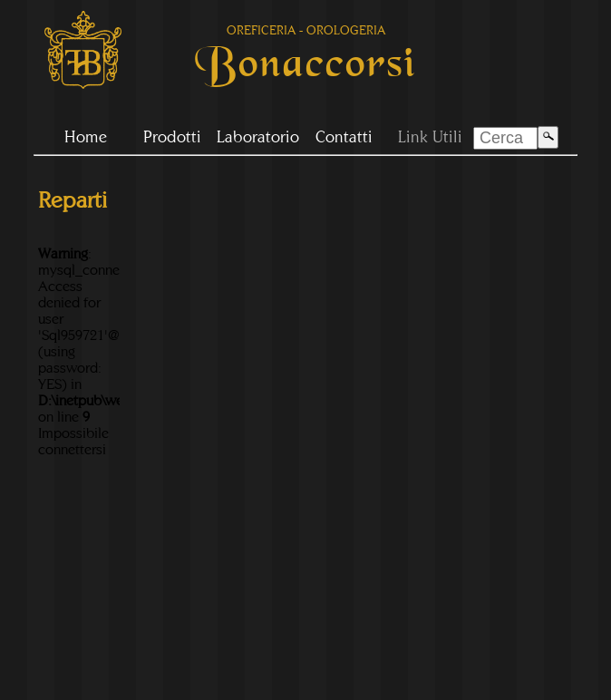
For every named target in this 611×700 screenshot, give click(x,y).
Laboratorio (258, 136)
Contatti (344, 136)
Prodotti (172, 136)
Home (86, 136)
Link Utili (430, 136)
